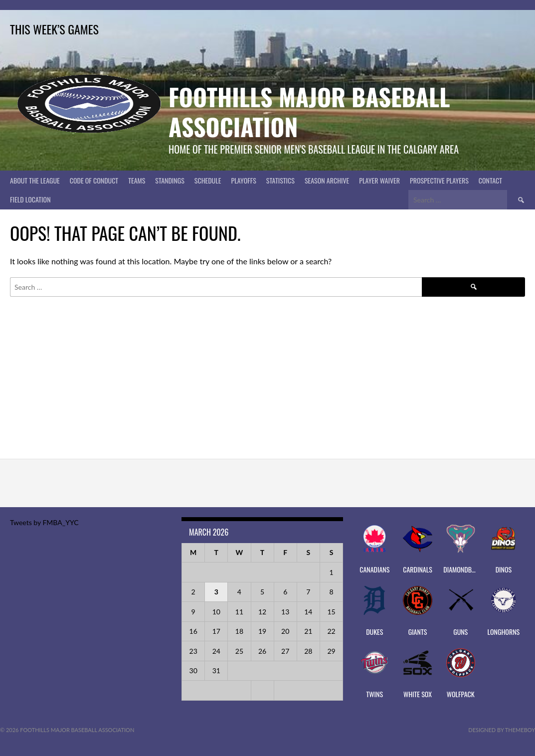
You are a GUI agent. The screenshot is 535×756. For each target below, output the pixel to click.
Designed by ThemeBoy (502, 730)
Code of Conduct (94, 180)
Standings (170, 180)
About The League (35, 180)
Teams (137, 180)
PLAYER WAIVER (379, 180)
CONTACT (490, 180)
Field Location (30, 199)
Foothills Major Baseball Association (309, 111)
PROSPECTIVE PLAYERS (439, 180)
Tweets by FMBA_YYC (44, 522)
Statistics (280, 180)
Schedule (208, 180)
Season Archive (327, 180)
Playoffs (243, 180)
